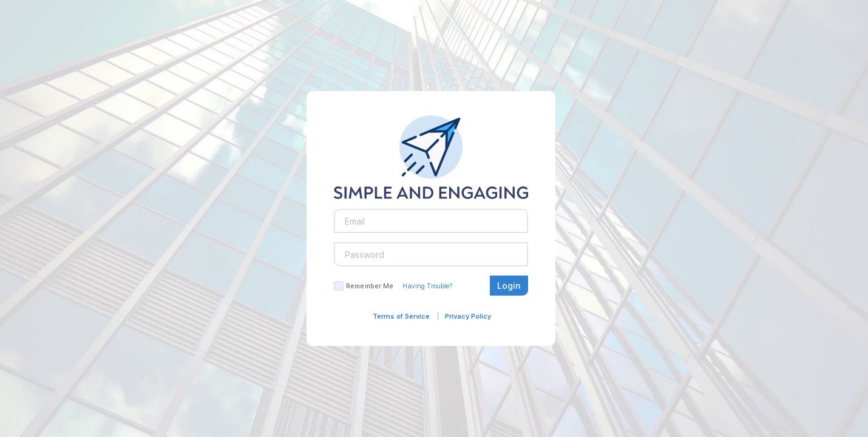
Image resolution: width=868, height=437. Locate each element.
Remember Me (370, 286)
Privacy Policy (468, 316)
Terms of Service (401, 316)
